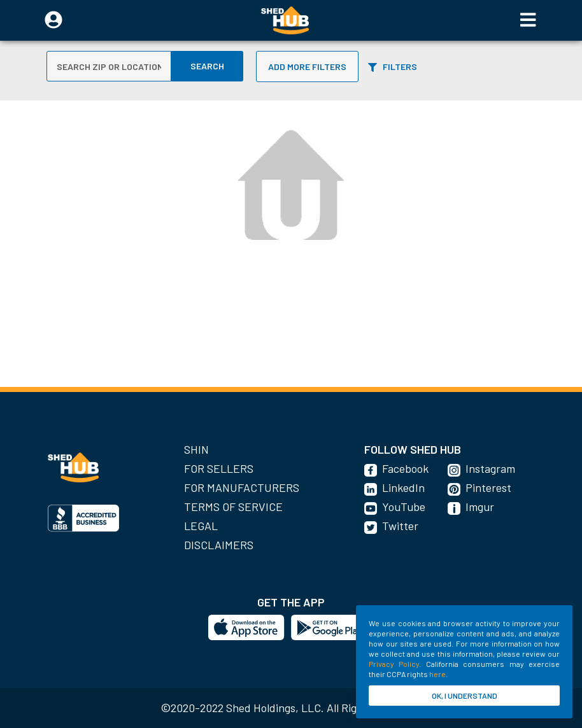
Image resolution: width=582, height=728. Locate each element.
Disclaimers (219, 545)
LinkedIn (403, 487)
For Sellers (219, 468)
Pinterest (488, 487)
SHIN (196, 449)
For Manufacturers (242, 487)
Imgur (480, 507)
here (437, 674)
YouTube (404, 507)
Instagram (490, 468)
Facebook (405, 468)
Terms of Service (233, 507)
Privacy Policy (394, 664)
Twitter (400, 526)
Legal (201, 526)
